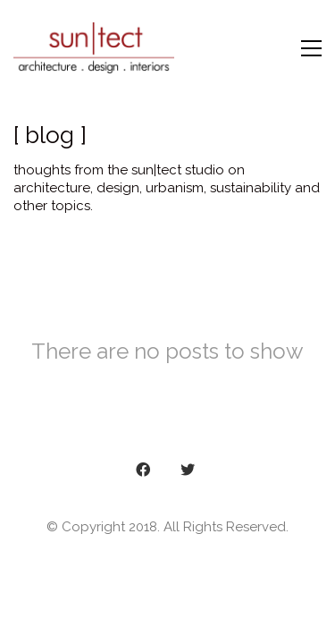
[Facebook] (143, 470)
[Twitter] (188, 470)
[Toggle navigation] (311, 48)
